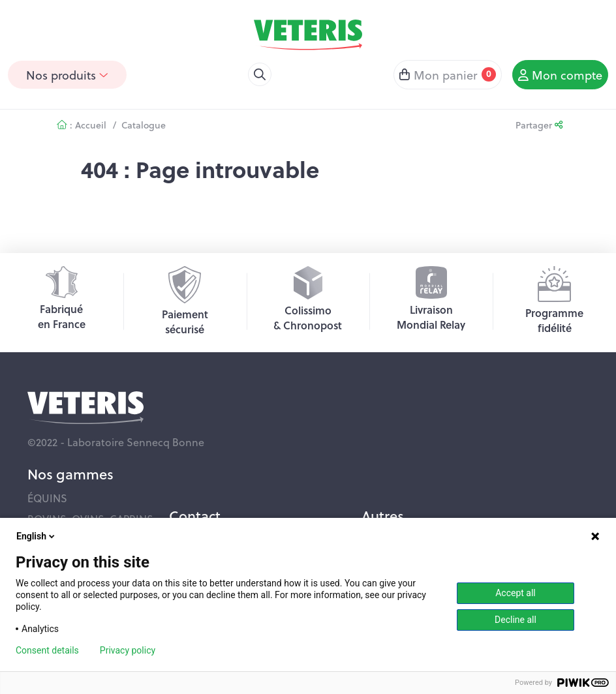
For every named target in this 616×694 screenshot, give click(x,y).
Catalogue (144, 125)
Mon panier (448, 75)
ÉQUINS (47, 498)
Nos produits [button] (67, 75)
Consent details (47, 650)
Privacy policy (128, 650)
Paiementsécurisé (185, 301)
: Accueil (82, 125)
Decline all (516, 620)
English (37, 536)
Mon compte (560, 75)
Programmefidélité (554, 301)
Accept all (516, 593)
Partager (539, 125)
